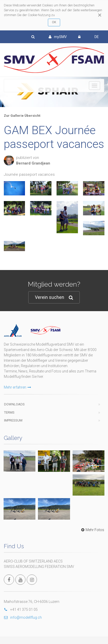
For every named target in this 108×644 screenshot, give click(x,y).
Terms (9, 412)
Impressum (13, 420)
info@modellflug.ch (23, 617)
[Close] (100, 15)
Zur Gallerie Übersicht (22, 116)
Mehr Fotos (92, 530)
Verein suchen (54, 297)
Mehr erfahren (17, 387)
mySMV (58, 37)
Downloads (14, 404)
